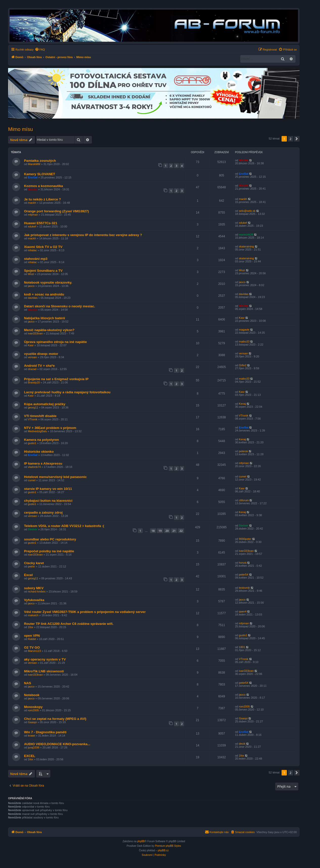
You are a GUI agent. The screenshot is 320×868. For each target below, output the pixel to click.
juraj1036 (34, 747)
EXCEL (30, 756)
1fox (30, 627)
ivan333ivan (35, 333)
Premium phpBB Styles (168, 846)
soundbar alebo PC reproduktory (50, 539)
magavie (244, 330)
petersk (243, 451)
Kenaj (242, 404)
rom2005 (33, 710)
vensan (32, 357)
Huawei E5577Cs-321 (41, 223)
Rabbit (32, 639)
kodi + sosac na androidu (44, 294)
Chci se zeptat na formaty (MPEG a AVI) (55, 719)
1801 (242, 647)
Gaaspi (32, 722)
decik (242, 744)
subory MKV (34, 588)
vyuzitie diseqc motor (41, 354)
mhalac (32, 250)
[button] (297, 139)
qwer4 (243, 611)
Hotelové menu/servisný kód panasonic (55, 477)
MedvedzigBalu (37, 431)
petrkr (31, 566)
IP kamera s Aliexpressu (43, 463)
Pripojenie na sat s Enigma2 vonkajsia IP (56, 379)
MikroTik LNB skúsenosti (44, 671)
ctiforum (244, 500)
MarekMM (34, 164)
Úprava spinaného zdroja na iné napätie (55, 342)
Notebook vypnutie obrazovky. (48, 282)
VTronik (33, 419)
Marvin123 (34, 651)
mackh (32, 203)
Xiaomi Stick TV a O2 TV (43, 247)
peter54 (243, 575)
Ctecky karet (34, 563)
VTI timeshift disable (40, 416)
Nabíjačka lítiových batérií (45, 318)
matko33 (244, 341)
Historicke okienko (39, 452)
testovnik (244, 588)
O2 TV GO (32, 647)
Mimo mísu (20, 129)
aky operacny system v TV (45, 659)
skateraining (246, 246)
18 (153, 531)
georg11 (33, 407)
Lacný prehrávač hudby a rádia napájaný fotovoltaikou (67, 392)
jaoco (31, 286)
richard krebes (37, 591)
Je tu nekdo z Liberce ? (42, 199)
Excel (28, 575)
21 (174, 531)
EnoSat (33, 177)
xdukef (32, 226)
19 (160, 531)
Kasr (242, 318)
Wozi (31, 274)
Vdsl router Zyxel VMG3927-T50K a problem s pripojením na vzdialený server (85, 612)
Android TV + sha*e (39, 366)
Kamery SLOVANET (40, 174)
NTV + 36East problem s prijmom (50, 428)
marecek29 (246, 235)
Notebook (32, 695)
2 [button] (291, 139)
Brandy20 (34, 382)
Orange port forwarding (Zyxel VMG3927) (56, 211)
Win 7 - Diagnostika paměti (45, 732)
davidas (33, 298)
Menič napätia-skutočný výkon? (49, 330)
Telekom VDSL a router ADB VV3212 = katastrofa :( (64, 526)
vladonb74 (34, 467)
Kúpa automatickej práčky (45, 404)
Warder (244, 160)
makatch (33, 615)
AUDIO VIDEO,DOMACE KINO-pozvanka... (57, 744)
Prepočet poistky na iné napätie (49, 551)
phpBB (141, 841)
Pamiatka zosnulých (40, 161)
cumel (31, 480)
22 (181, 531)
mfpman (33, 215)
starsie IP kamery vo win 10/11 (48, 489)
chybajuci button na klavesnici (48, 501)
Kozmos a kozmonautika (44, 186)
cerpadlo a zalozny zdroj (43, 512)
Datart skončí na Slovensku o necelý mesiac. (60, 306)
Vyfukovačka (34, 600)
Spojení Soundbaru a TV (43, 271)
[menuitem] (40, 50)
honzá (243, 563)
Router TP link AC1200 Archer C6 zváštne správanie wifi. (69, 624)
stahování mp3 (36, 259)
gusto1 (32, 443)
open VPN (32, 636)
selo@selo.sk (247, 211)
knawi (31, 736)
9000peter (245, 539)
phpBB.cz (163, 850)
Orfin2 (243, 365)
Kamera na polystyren (41, 440)
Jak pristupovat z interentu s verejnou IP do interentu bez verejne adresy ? (83, 235)
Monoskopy (33, 707)
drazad (32, 369)
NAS (28, 683)
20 (167, 531)
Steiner (33, 529)
